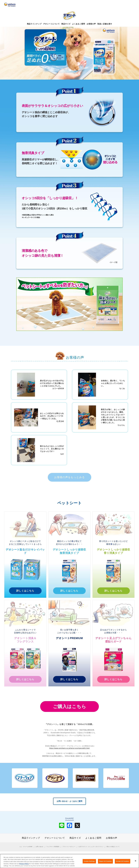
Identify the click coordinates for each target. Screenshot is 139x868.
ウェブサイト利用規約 (53, 847)
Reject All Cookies (105, 861)
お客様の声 (91, 24)
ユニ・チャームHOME (26, 847)
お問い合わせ (39, 847)
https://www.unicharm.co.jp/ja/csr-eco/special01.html (69, 748)
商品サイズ (66, 24)
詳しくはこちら (25, 591)
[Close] (136, 861)
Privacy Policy (24, 864)
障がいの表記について (113, 847)
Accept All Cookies (122, 861)
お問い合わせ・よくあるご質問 (70, 801)
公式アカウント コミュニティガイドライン (91, 847)
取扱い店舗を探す (105, 24)
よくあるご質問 (79, 24)
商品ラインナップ (34, 24)
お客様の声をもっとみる (69, 477)
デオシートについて (51, 24)
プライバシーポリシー (69, 847)
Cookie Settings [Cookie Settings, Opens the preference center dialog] (89, 861)
